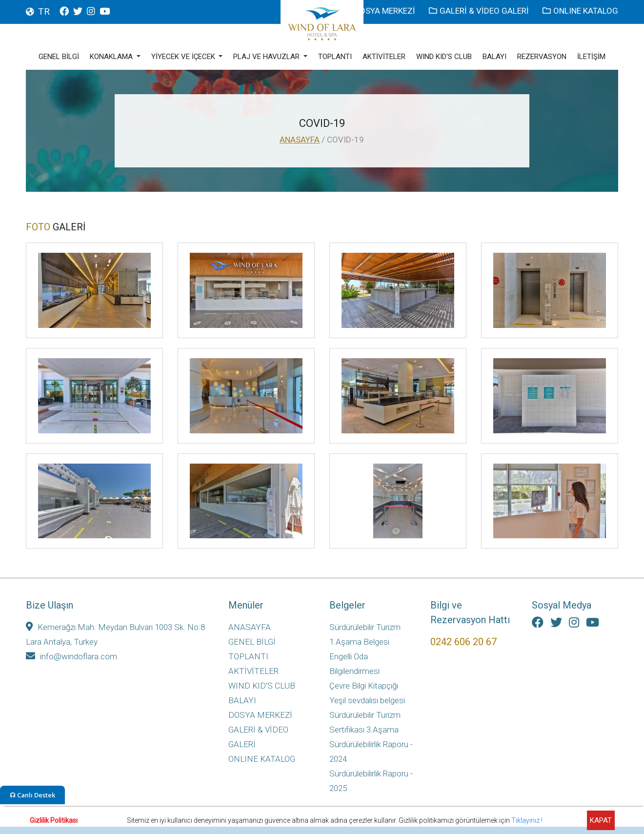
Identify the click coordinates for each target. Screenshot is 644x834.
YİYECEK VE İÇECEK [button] (184, 57)
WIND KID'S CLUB (444, 57)
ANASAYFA (300, 140)
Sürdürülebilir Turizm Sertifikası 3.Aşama (365, 722)
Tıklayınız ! (527, 820)
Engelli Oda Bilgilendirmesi (354, 664)
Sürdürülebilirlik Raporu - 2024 (371, 752)
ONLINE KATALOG (580, 11)
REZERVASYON (542, 57)
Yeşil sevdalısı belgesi (367, 700)
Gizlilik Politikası (54, 820)
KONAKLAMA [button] (112, 57)
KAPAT (601, 820)
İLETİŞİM (591, 57)
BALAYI (494, 57)
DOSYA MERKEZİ (380, 11)
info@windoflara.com (71, 656)
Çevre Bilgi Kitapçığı (364, 686)
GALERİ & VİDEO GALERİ (480, 11)
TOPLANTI (335, 57)
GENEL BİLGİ (59, 57)
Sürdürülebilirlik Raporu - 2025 (371, 781)
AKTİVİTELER (384, 57)
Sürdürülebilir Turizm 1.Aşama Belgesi (365, 634)
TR (44, 11)
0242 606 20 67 (463, 642)
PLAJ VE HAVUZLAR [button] (267, 57)
